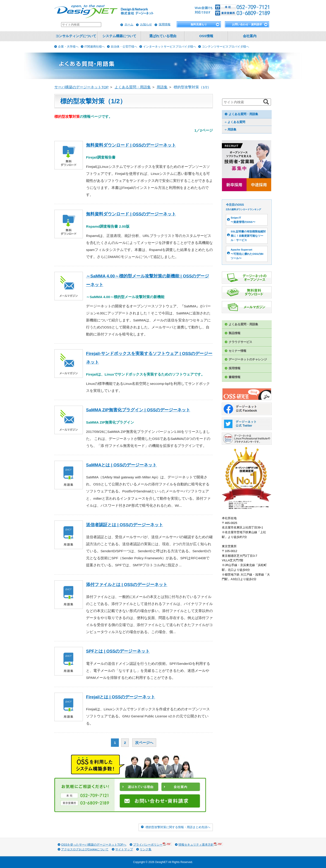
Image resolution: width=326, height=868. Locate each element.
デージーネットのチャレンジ (248, 359)
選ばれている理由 (163, 36)
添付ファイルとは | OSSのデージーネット (127, 585)
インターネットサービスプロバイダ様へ (170, 47)
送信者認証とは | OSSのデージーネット (125, 525)
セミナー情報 (237, 351)
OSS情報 (206, 36)
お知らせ (146, 24)
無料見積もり (199, 24)
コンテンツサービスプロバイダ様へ (225, 47)
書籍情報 (235, 377)
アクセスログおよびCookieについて (85, 849)
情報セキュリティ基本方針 (201, 844)
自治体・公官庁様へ (124, 47)
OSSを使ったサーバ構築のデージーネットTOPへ (94, 845)
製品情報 (235, 333)
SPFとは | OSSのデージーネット (118, 651)
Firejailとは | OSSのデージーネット (121, 697)
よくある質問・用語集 (243, 114)
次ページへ (144, 743)
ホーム (129, 24)
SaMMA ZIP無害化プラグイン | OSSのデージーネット (138, 410)
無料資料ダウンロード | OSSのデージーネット (131, 145)
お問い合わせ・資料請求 (247, 24)
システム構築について (119, 36)
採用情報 (165, 24)
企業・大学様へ (68, 47)
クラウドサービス (240, 342)
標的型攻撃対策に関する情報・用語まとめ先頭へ (178, 827)
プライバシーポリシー (152, 844)
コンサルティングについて (76, 36)
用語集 (232, 129)
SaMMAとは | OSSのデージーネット (121, 465)
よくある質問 (236, 122)
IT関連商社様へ (95, 47)
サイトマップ (124, 849)
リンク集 (146, 849)
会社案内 (250, 36)
